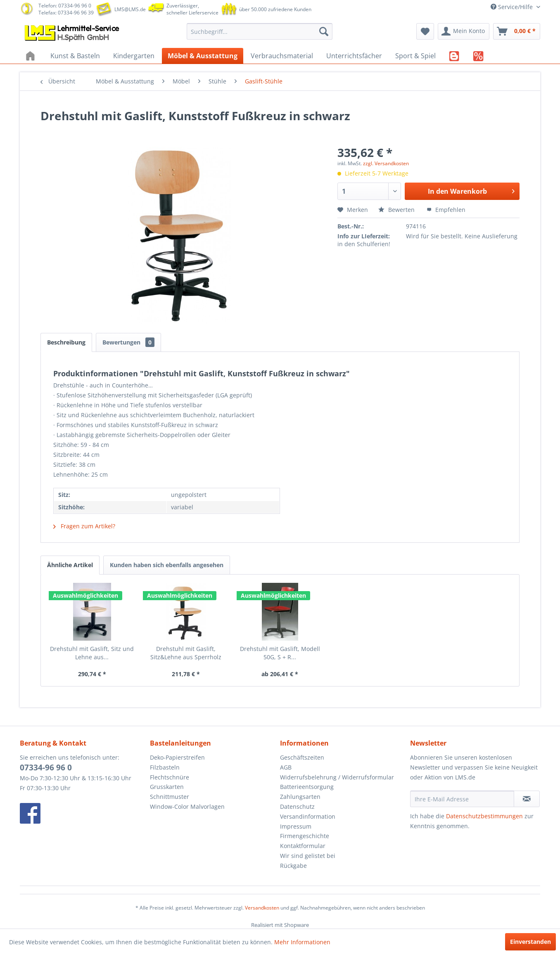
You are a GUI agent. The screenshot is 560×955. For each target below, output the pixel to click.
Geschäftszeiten (302, 757)
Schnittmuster (170, 797)
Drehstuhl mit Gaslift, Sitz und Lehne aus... (92, 653)
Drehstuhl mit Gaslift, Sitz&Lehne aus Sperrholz (186, 653)
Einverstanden (530, 942)
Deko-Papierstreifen (177, 757)
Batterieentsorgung (307, 787)
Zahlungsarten (300, 797)
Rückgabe (293, 866)
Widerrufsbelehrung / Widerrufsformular (337, 777)
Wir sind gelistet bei (308, 856)
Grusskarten (167, 787)
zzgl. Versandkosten (386, 163)
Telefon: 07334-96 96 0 (65, 6)
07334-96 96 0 (46, 767)
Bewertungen (128, 342)
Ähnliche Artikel (70, 565)
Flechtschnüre (170, 777)
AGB (286, 767)
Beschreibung (66, 342)
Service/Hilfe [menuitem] (513, 7)
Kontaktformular (303, 846)
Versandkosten (262, 908)
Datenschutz (297, 807)
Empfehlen (446, 210)
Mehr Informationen (302, 942)
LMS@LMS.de (130, 9)
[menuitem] (260, 31)
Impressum (296, 826)
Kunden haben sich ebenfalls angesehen (167, 565)
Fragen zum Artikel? (84, 526)
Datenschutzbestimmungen (484, 816)
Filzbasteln (165, 767)
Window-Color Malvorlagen (187, 807)
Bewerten (397, 210)
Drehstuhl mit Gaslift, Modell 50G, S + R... (280, 653)
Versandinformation (308, 816)
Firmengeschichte (305, 836)
